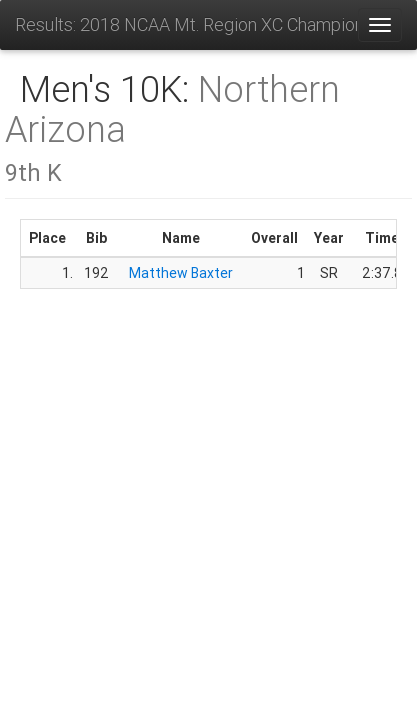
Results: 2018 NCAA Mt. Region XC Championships (186, 24)
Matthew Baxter (181, 273)
